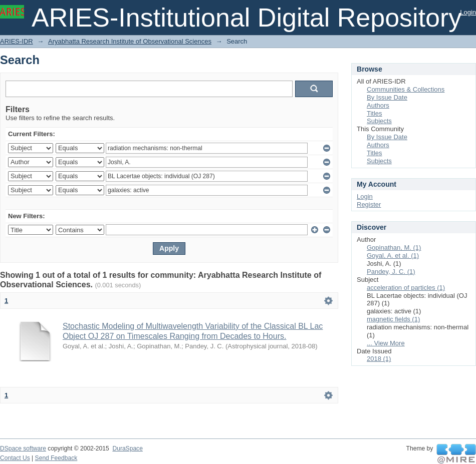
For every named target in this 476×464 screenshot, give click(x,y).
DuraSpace (127, 448)
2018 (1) (379, 359)
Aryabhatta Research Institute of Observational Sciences (130, 41)
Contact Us (15, 458)
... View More (386, 343)
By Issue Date (387, 97)
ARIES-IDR (17, 41)
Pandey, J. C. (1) (391, 272)
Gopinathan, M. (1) (394, 248)
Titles (375, 113)
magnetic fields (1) (393, 319)
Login (468, 12)
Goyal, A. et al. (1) (393, 256)
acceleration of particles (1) (406, 288)
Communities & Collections (406, 89)
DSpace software (23, 448)
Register (369, 204)
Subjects (379, 121)
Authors (378, 105)
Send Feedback (56, 458)
